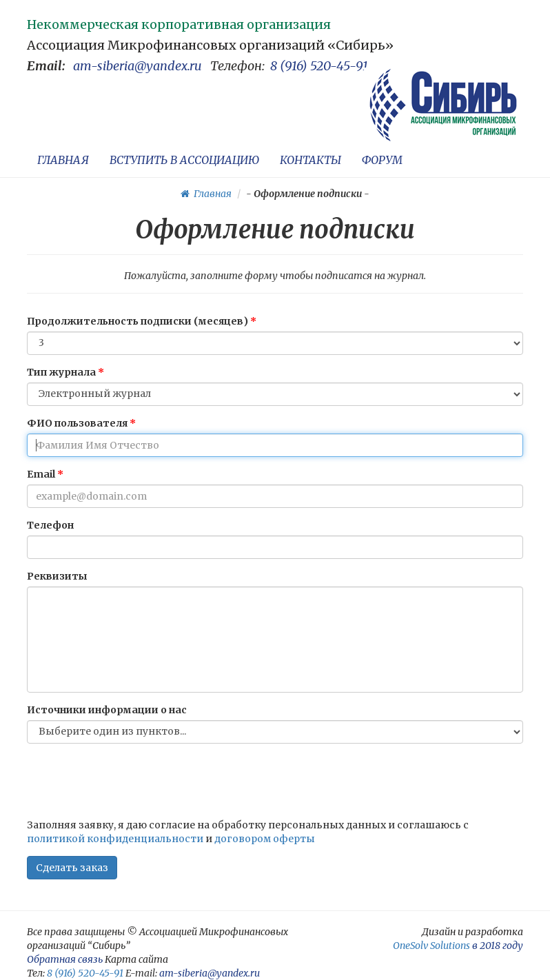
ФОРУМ (382, 160)
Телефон (50, 525)
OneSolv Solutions (431, 946)
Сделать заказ (72, 868)
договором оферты (265, 839)
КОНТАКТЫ (310, 160)
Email (41, 474)
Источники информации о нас (107, 710)
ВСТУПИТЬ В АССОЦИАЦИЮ (184, 160)
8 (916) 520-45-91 (319, 66)
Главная (206, 194)
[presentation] (132, 781)
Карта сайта (136, 959)
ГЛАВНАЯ (63, 160)
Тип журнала (61, 372)
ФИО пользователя (77, 423)
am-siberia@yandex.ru (137, 66)
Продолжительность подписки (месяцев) (137, 321)
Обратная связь (65, 959)
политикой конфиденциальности (115, 839)
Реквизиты (57, 576)
